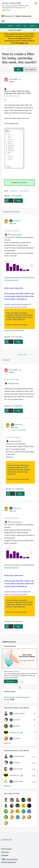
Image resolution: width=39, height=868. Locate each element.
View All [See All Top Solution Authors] (7, 743)
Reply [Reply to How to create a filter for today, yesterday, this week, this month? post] (18, 201)
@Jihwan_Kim (14, 383)
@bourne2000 (17, 235)
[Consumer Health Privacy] (20, 862)
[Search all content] (22, 30)
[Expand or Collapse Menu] (3, 21)
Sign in (18, 26)
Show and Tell (24, 191)
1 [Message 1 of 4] (10, 196)
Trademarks (5, 855)
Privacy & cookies (6, 849)
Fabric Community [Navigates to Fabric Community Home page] (23, 16)
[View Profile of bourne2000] (13, 79)
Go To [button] (32, 26)
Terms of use (5, 852)
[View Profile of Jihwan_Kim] (17, 221)
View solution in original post (14, 330)
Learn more (6, 10)
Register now (23, 43)
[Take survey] (11, 681)
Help (25, 26)
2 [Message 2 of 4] (10, 337)
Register (11, 26)
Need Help (14, 191)
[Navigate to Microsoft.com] (7, 16)
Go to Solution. (22, 182)
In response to (18, 430)
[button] (19, 69)
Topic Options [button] (30, 69)
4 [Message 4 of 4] (12, 489)
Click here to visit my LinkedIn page (16, 325)
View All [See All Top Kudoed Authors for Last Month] (7, 786)
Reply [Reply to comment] (18, 342)
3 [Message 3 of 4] (10, 406)
